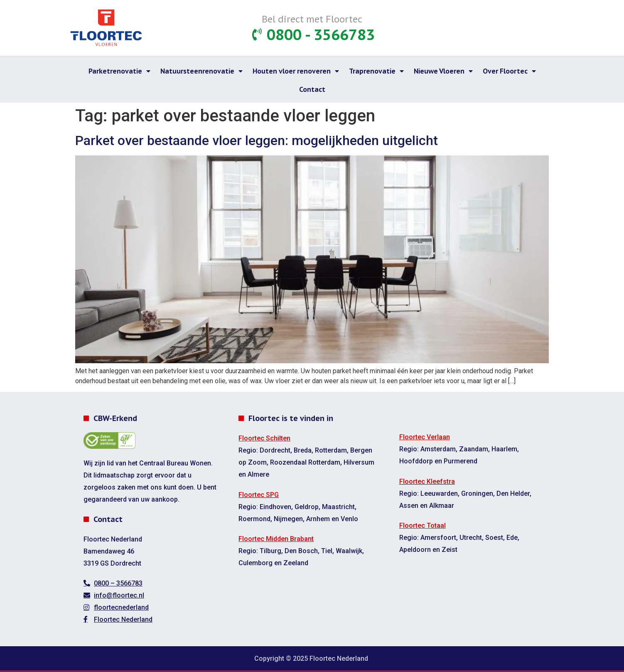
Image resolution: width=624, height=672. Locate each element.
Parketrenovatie (119, 71)
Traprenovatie (376, 71)
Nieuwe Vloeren (443, 71)
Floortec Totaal (423, 526)
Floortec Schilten (264, 438)
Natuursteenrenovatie (201, 71)
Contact (312, 89)
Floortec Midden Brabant (276, 539)
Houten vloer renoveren (296, 71)
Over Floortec (509, 71)
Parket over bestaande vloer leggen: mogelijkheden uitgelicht (257, 140)
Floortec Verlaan (425, 437)
